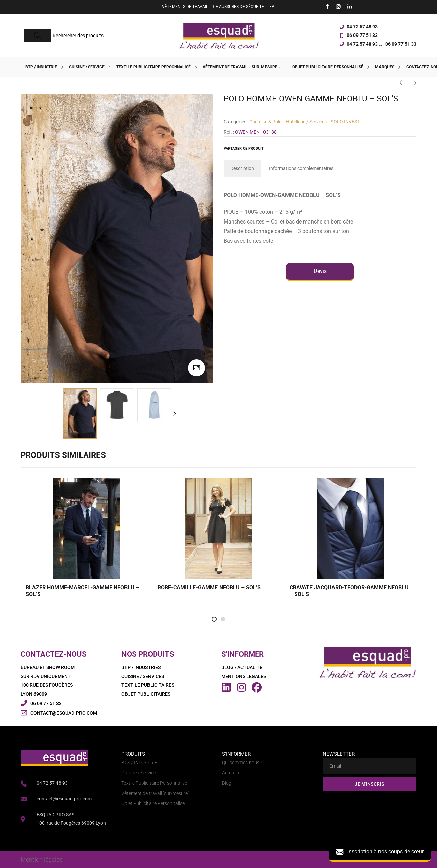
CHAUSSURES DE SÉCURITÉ (239, 7)
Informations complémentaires (301, 168)
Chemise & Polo (266, 122)
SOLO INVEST (345, 122)
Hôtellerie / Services (306, 122)
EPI (272, 7)
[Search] (38, 36)
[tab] (242, 168)
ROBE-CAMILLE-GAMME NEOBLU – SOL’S (209, 588)
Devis (320, 271)
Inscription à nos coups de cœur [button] (380, 852)
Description (242, 168)
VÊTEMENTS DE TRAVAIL (185, 7)
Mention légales (42, 859)
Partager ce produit (244, 149)
